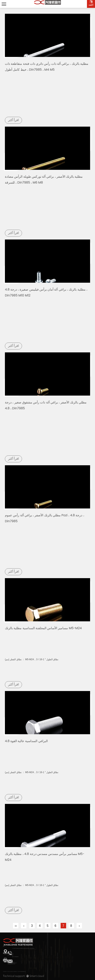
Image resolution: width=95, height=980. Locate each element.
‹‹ (16, 926)
